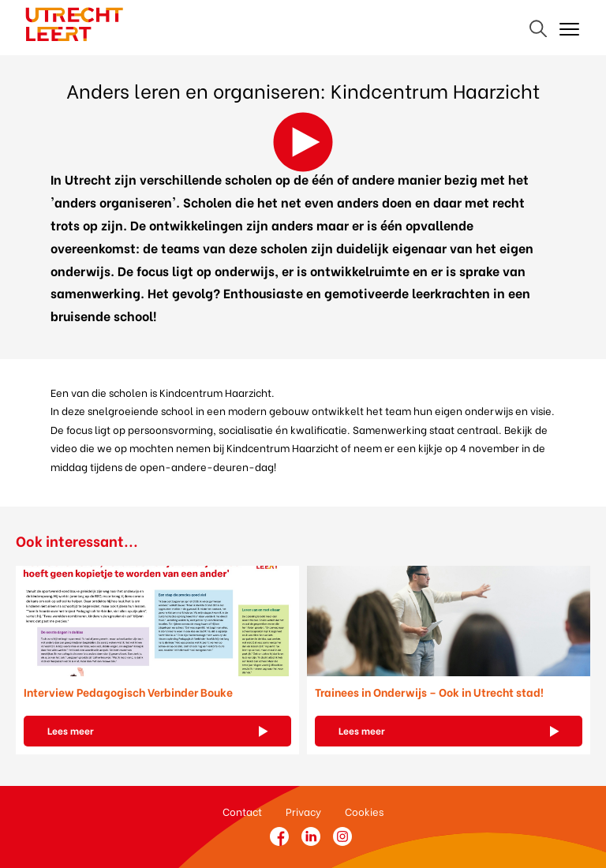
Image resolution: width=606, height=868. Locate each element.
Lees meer (71, 730)
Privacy (303, 811)
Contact (242, 811)
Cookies (364, 811)
